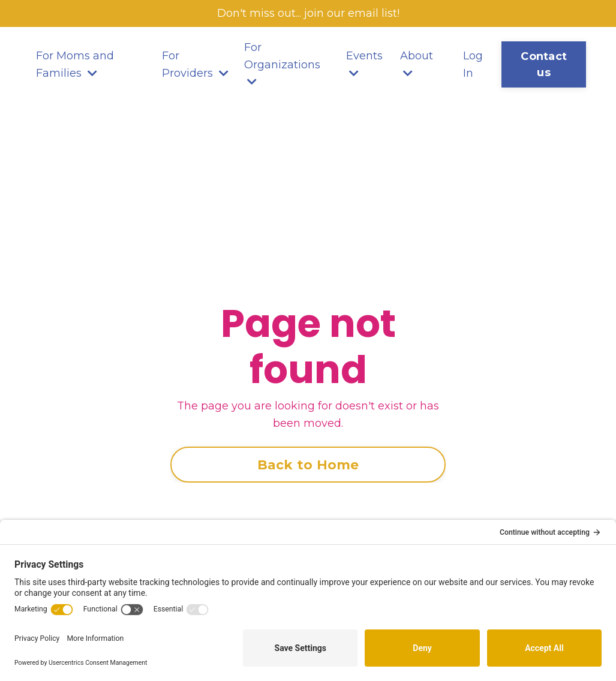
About (417, 64)
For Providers (195, 64)
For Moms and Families (75, 64)
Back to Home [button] (308, 465)
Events (364, 64)
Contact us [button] (544, 64)
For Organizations (282, 64)
